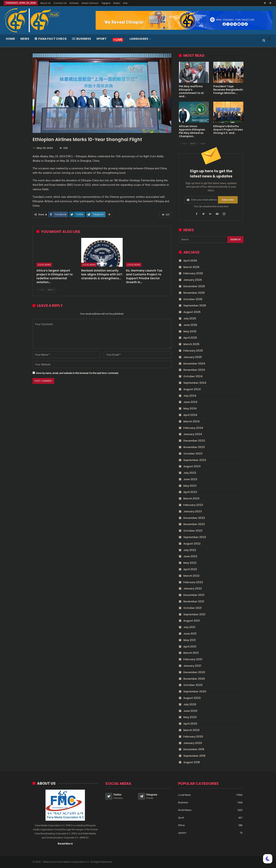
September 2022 (195, 537)
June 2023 (190, 479)
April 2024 (190, 415)
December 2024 (194, 364)
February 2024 (193, 428)
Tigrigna (106, 3)
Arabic (117, 3)
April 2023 (190, 492)
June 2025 (190, 325)
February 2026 (193, 273)
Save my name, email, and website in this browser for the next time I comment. (77, 373)
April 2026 (190, 261)
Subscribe (228, 200)
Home (10, 39)
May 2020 (190, 717)
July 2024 (190, 396)
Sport (101, 39)
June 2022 (190, 556)
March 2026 (191, 267)
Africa (181, 825)
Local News (44, 265)
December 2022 (194, 518)
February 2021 (193, 659)
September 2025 (195, 306)
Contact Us (60, 3)
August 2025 (192, 312)
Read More (65, 843)
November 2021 (194, 601)
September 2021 (194, 614)
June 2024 (190, 402)
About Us (46, 3)
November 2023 (194, 447)
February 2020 (193, 737)
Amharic (74, 3)
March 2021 (191, 653)
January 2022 (193, 589)
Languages (139, 39)
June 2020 (190, 711)
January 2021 (192, 666)
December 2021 (194, 595)
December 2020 (194, 672)
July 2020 (190, 704)
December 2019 (194, 749)
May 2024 (190, 408)
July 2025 (190, 318)
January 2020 (193, 743)
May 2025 (190, 331)
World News (185, 810)
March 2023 (191, 499)
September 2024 (195, 383)
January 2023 (193, 511)
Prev (41, 290)
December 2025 (194, 286)
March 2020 (191, 730)
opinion (182, 833)
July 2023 (190, 473)
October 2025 (193, 299)
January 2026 (193, 280)
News (25, 39)
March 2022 (191, 576)
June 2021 (190, 634)
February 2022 (193, 582)
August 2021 (192, 621)
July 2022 (190, 550)
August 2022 (192, 544)
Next (51, 290)
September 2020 (195, 691)
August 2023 (192, 466)
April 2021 (190, 647)
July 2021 (189, 627)
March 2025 (191, 344)
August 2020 (192, 698)
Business (82, 39)
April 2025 (190, 338)
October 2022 (193, 531)
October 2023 (193, 454)
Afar (125, 3)
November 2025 (194, 293)
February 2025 (193, 351)
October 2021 (192, 608)
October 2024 (193, 376)
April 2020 (190, 724)
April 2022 (190, 569)
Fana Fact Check (51, 39)
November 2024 (194, 370)
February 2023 (193, 505)
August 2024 (192, 389)
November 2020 (194, 679)
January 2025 (193, 357)
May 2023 (190, 486)
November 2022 (194, 524)
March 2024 (191, 421)
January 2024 (193, 434)
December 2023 (194, 441)
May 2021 (190, 640)
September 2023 (195, 460)
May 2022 (190, 563)
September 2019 (194, 756)
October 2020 (193, 685)
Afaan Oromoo (90, 3)
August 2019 (192, 762)
